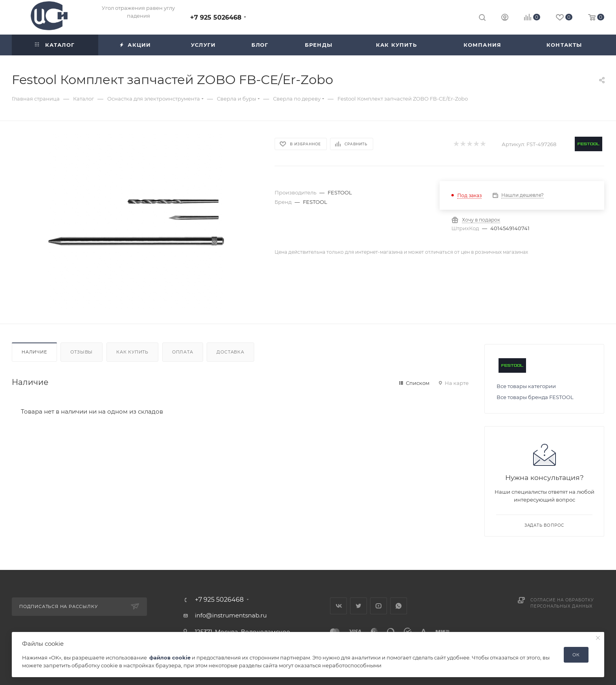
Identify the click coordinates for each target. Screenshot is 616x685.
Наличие (34, 352)
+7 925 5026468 (216, 17)
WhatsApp (399, 606)
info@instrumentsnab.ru (231, 615)
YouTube (379, 606)
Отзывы (82, 352)
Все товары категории (526, 386)
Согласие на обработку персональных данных (562, 603)
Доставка (230, 352)
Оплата (183, 352)
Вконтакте (338, 606)
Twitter (358, 606)
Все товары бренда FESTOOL (535, 397)
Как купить (132, 352)
